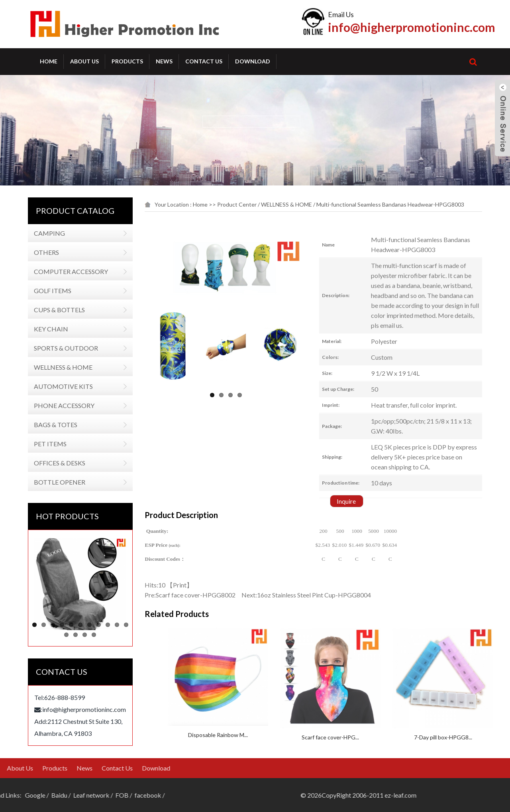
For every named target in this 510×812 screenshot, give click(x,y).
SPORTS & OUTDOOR (61, 348)
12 (62, 635)
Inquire (360, 501)
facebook (57, 795)
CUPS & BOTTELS (55, 310)
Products (127, 61)
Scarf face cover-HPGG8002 (209, 595)
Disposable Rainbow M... (269, 735)
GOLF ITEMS (48, 291)
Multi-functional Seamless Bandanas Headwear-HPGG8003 (404, 204)
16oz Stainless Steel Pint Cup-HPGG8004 (328, 595)
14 (80, 635)
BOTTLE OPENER (55, 482)
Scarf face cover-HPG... (382, 737)
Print (193, 585)
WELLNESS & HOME (58, 367)
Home (49, 61)
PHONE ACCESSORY (59, 405)
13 (71, 635)
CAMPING (45, 233)
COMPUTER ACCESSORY (66, 271)
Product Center (250, 204)
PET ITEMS (45, 444)
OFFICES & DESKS (55, 463)
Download (253, 61)
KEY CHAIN (46, 329)
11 (121, 625)
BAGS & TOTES (51, 425)
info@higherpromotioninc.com (412, 27)
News (164, 61)
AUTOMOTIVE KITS (59, 386)
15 (89, 635)
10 (112, 625)
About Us (84, 61)
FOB (31, 795)
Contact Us (204, 61)
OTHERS (42, 252)
